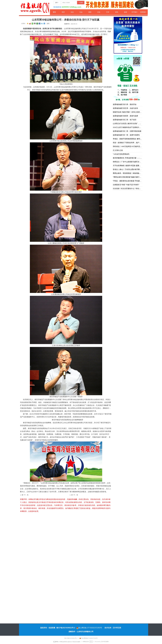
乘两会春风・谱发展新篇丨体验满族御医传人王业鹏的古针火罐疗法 (128, 173)
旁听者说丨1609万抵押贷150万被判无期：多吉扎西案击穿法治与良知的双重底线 (128, 146)
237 (48, 24)
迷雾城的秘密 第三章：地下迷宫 (125, 120)
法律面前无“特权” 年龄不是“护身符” (126, 185)
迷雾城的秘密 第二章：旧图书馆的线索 (127, 131)
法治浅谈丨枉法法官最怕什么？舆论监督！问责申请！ (128, 189)
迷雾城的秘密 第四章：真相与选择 (125, 116)
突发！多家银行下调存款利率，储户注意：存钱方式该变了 (128, 143)
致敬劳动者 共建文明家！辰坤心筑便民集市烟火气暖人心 (128, 112)
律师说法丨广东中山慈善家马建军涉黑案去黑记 (128, 162)
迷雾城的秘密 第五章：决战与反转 (125, 108)
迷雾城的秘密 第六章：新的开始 (125, 104)
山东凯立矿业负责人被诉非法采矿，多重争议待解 (128, 124)
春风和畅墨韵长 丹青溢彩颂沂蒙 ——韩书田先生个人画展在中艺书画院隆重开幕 (128, 158)
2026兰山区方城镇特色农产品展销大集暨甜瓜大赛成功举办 (128, 127)
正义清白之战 (118, 150)
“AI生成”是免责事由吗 (121, 154)
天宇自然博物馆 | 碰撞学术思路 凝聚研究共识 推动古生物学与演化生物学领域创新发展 (128, 166)
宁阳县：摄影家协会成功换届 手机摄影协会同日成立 (128, 181)
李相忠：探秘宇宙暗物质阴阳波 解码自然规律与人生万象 (128, 139)
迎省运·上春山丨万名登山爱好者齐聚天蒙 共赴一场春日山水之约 (128, 169)
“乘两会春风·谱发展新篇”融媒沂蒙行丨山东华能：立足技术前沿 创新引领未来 (128, 177)
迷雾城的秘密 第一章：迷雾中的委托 (126, 135)
